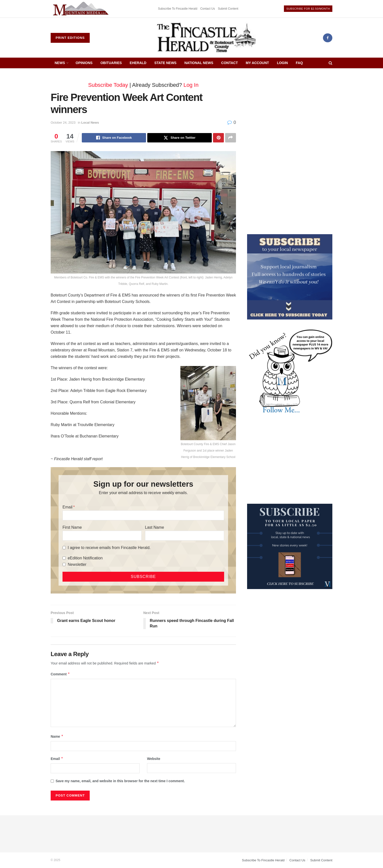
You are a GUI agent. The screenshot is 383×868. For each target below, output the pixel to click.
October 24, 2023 (63, 123)
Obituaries (111, 63)
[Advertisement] (290, 111)
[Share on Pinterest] (218, 138)
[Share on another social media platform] (231, 138)
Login (282, 63)
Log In (191, 85)
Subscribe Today (108, 85)
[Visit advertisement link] (82, 9)
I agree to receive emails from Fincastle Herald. (109, 548)
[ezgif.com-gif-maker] (290, 276)
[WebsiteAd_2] (290, 546)
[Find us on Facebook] (328, 38)
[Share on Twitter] (180, 138)
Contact (229, 63)
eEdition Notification (85, 558)
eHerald (138, 63)
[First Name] (102, 536)
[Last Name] (185, 536)
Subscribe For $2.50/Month (308, 9)
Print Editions (70, 38)
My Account (257, 63)
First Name (72, 527)
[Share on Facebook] (114, 138)
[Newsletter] (64, 564)
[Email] (143, 515)
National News (199, 63)
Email (67, 507)
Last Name (155, 527)
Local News (90, 123)
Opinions (84, 63)
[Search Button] (330, 63)
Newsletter (77, 564)
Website (154, 759)
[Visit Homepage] (206, 38)
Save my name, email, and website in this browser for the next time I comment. (120, 781)
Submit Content (228, 9)
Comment (60, 674)
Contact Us (207, 9)
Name (57, 736)
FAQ (299, 63)
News (60, 63)
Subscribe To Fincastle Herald (178, 9)
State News (165, 63)
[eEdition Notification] (64, 558)
